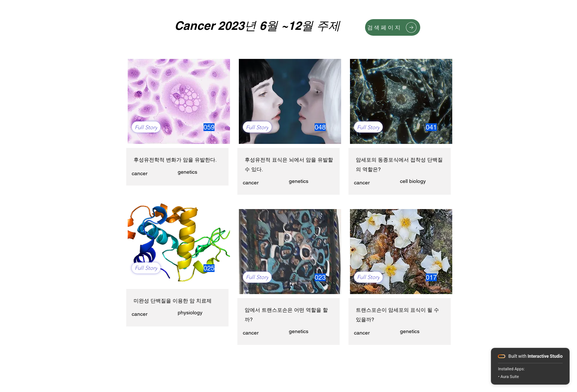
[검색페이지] (393, 27)
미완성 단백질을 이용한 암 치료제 (173, 301)
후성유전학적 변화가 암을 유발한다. (175, 160)
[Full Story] (146, 127)
